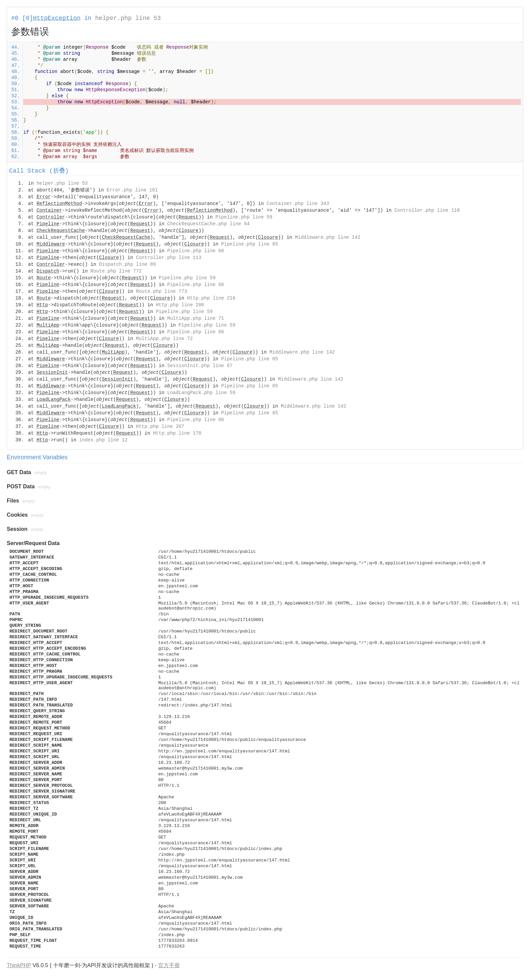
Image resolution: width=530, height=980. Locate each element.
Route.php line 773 (161, 291)
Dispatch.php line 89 (127, 264)
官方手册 (169, 965)
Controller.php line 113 (168, 258)
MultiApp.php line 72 (164, 339)
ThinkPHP (19, 965)
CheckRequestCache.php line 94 (209, 224)
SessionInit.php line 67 (200, 366)
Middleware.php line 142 (328, 237)
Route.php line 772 (116, 271)
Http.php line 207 (160, 427)
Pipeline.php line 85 (249, 244)
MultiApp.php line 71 (196, 318)
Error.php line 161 (132, 190)
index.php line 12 (103, 440)
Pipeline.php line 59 (244, 217)
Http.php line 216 (211, 298)
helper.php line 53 (128, 18)
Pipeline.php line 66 (196, 251)
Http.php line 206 (180, 305)
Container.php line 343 (298, 204)
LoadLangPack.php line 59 (201, 393)
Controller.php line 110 (427, 210)
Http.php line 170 (177, 433)
